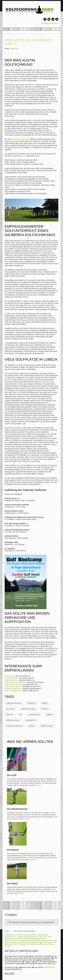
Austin (24, 156)
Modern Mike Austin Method (15, 682)
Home (7, 49)
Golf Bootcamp (49, 967)
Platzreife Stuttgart (18, 940)
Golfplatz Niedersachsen (28, 944)
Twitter (49, 19)
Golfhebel (21, 893)
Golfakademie (31, 720)
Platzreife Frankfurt (29, 935)
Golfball (44, 703)
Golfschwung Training (12, 686)
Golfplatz (49, 715)
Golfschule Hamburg (13, 703)
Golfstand (27, 819)
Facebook (45, 19)
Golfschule (31, 703)
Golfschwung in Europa (13, 684)
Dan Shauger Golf (11, 678)
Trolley (19, 937)
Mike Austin (10, 709)
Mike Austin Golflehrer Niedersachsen (39, 940)
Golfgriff (38, 785)
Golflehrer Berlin (47, 726)
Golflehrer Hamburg (28, 709)
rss (57, 19)
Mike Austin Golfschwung (20, 139)
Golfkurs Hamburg (13, 720)
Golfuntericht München (14, 726)
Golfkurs (45, 709)
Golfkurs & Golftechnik (13, 691)
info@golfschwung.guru (50, 23)
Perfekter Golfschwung (13, 689)
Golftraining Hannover (30, 937)
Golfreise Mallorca (11, 680)
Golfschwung (9, 676)
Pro (21, 715)
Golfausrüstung (34, 715)
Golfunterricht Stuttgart (35, 942)
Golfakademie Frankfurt (13, 935)
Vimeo (53, 19)
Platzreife (9, 715)
